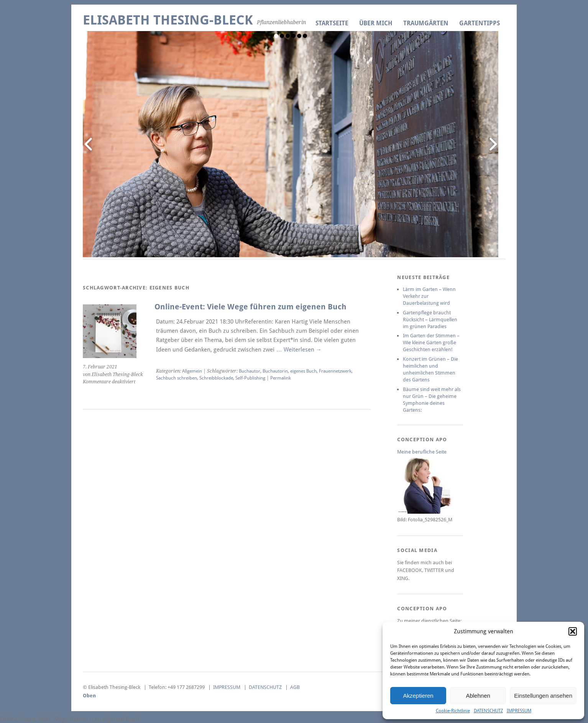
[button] (573, 631)
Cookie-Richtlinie (453, 711)
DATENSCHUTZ (488, 711)
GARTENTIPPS (480, 23)
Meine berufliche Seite (422, 452)
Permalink (281, 378)
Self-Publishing (250, 378)
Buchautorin (275, 371)
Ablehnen (478, 696)
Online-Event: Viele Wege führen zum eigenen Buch (250, 307)
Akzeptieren (418, 696)
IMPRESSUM (519, 711)
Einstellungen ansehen (543, 696)
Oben (89, 696)
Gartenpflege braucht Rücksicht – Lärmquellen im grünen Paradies (430, 320)
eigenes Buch (303, 371)
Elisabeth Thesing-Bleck (168, 20)
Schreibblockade (216, 378)
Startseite (332, 23)
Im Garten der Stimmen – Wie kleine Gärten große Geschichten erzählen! (431, 343)
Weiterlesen (303, 350)
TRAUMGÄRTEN (426, 23)
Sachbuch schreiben (177, 378)
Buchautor (250, 371)
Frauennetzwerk (335, 371)
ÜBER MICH (376, 23)
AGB (295, 687)
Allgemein (192, 371)
